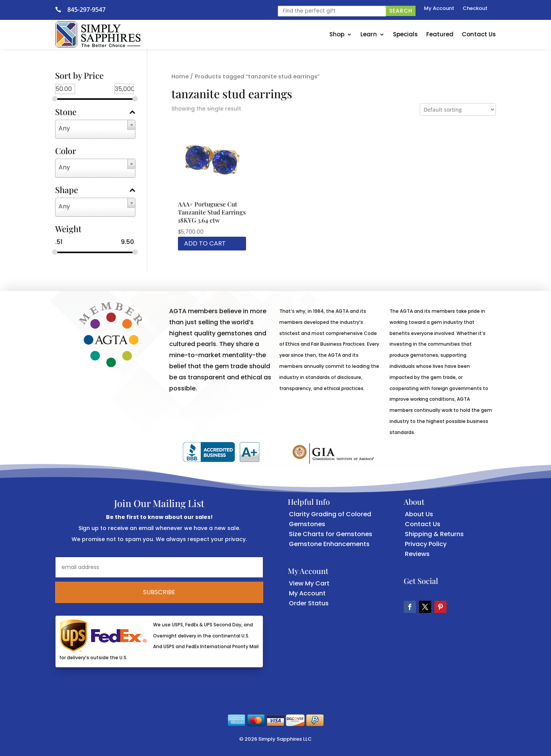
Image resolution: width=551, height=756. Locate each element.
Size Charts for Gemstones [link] (331, 534)
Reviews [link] (417, 554)
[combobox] (95, 129)
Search (401, 11)
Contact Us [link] (479, 34)
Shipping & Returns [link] (434, 534)
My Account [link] (439, 9)
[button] (410, 607)
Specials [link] (405, 34)
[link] (61, 10)
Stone (95, 112)
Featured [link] (440, 34)
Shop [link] (337, 34)
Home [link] (180, 76)
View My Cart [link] (309, 583)
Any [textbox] (64, 128)
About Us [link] (419, 514)
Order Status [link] (309, 603)
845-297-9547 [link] (86, 10)
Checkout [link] (475, 9)
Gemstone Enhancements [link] (329, 544)
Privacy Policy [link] (426, 544)
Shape (95, 190)
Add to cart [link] (205, 243)
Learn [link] (369, 34)
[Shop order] (458, 110)
